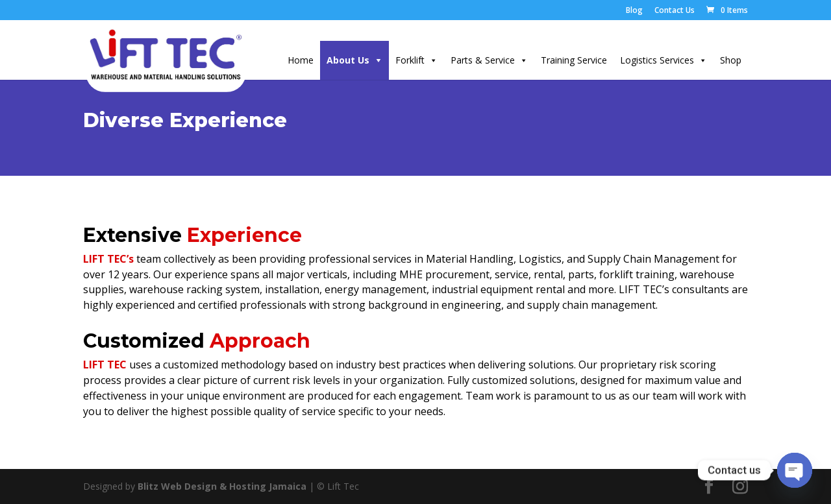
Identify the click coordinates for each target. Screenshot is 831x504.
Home (301, 60)
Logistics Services (657, 60)
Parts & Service (483, 60)
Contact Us (675, 11)
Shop (731, 60)
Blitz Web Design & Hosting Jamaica (222, 486)
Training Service (574, 60)
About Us (348, 60)
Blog (634, 11)
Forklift (410, 60)
